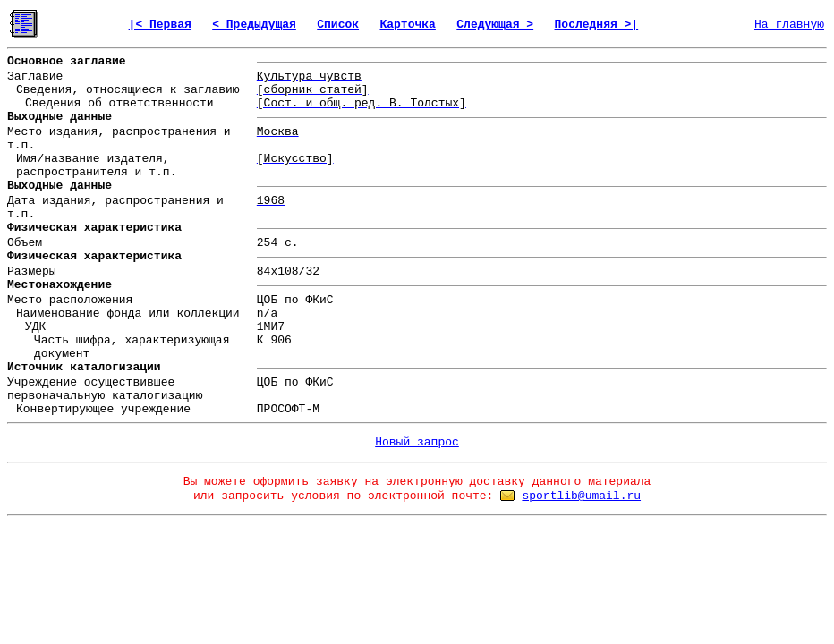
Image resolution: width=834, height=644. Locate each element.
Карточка (407, 25)
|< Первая (160, 25)
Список (338, 25)
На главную (789, 25)
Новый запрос (417, 442)
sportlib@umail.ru (581, 496)
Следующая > (495, 25)
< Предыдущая (254, 25)
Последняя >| (597, 25)
